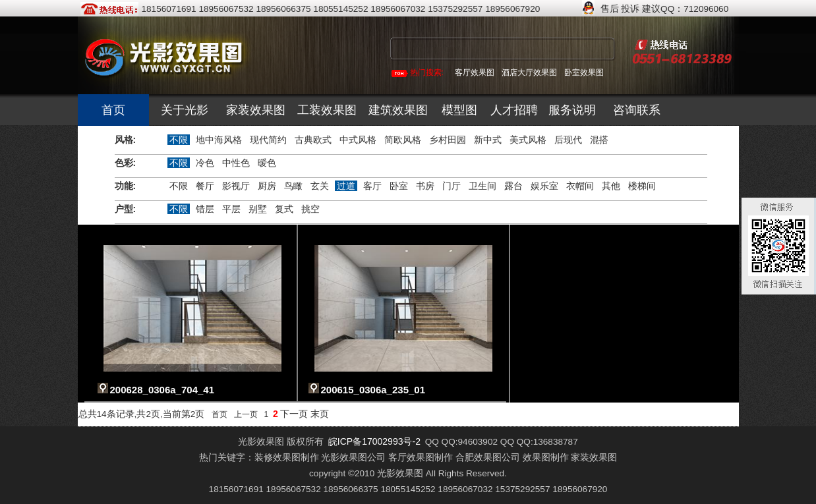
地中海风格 (219, 140)
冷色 (205, 163)
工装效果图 (327, 110)
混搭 (599, 140)
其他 (611, 186)
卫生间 (482, 186)
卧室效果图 (584, 72)
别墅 (258, 209)
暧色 (267, 163)
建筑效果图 (398, 110)
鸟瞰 (293, 186)
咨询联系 (637, 110)
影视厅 (236, 186)
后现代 (568, 140)
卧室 (399, 186)
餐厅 (205, 186)
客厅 (372, 186)
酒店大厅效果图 (529, 72)
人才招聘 (514, 110)
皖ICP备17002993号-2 (374, 441)
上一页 (246, 414)
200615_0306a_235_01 (373, 390)
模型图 (459, 110)
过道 (346, 186)
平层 (231, 209)
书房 (425, 186)
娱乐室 (544, 186)
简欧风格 (403, 140)
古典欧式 (313, 140)
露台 (513, 186)
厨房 (267, 186)
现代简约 (268, 140)
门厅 (452, 186)
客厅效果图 (475, 72)
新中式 (488, 140)
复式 (284, 209)
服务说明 (572, 110)
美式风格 (528, 140)
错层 (205, 209)
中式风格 (358, 140)
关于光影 (185, 110)
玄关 (320, 186)
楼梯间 (642, 186)
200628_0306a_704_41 (162, 390)
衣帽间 (580, 186)
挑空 (310, 209)
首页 (113, 110)
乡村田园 (448, 140)
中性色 (236, 163)
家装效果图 (256, 110)
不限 (179, 140)
